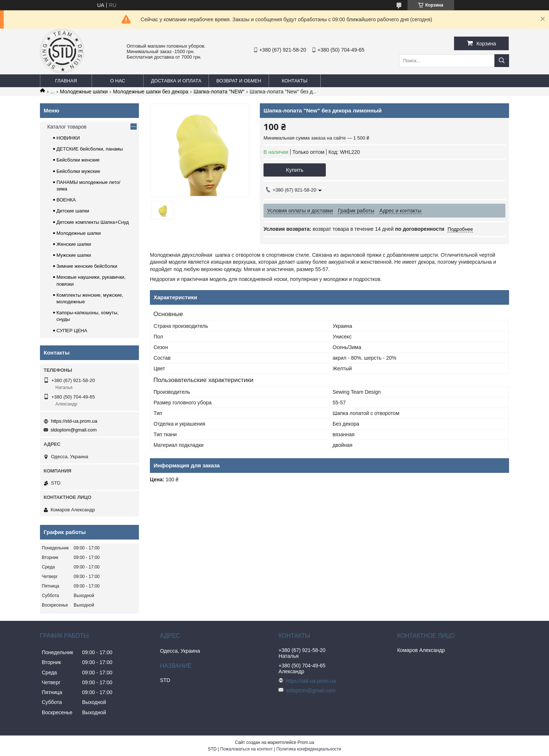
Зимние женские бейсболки (87, 266)
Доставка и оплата (176, 81)
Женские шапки (74, 244)
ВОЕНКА (66, 200)
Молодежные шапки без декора (150, 92)
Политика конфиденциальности (309, 749)
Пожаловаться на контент (246, 749)
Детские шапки (73, 211)
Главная (66, 81)
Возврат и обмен (239, 81)
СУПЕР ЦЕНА (72, 331)
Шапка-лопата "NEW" (219, 92)
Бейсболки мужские (78, 171)
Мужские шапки (74, 255)
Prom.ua (306, 742)
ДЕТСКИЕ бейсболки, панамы (90, 149)
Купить (294, 170)
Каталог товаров (67, 127)
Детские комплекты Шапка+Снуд (93, 222)
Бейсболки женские (78, 160)
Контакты (295, 81)
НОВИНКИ (68, 138)
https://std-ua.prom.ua (74, 421)
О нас (118, 81)
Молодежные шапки (84, 92)
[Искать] (502, 61)
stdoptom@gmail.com (74, 430)
